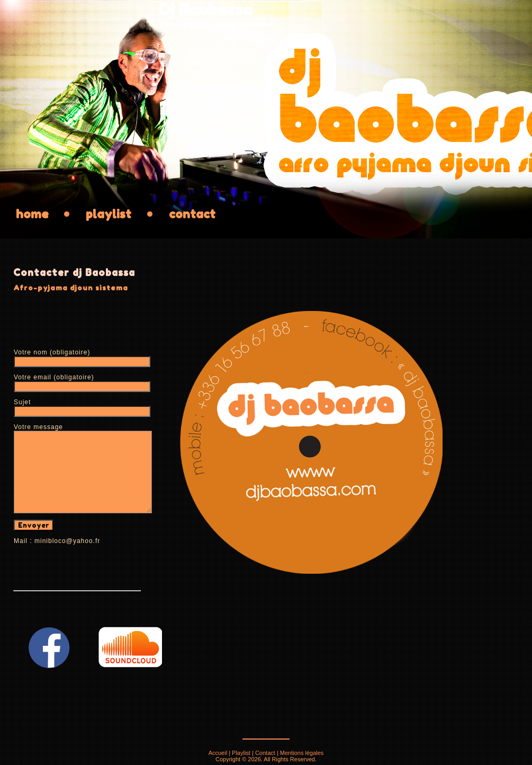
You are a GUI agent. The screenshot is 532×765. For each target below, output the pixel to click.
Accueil (218, 753)
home (32, 214)
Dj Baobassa (206, 10)
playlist (109, 214)
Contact (265, 753)
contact (192, 214)
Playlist (241, 753)
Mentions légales (302, 753)
